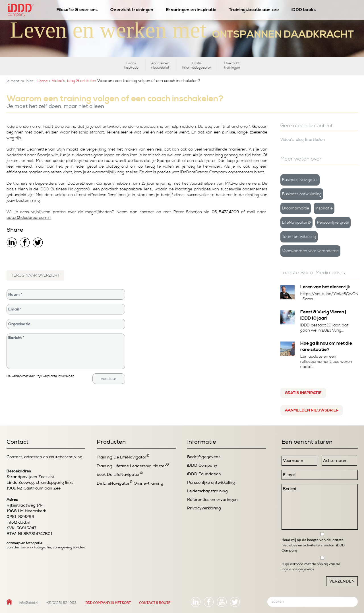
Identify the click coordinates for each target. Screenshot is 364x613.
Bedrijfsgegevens (204, 457)
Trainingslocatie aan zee (254, 10)
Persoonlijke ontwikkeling (211, 483)
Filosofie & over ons (77, 10)
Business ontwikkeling (302, 194)
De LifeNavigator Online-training (130, 483)
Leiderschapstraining (207, 491)
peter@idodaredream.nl (29, 218)
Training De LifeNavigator (123, 457)
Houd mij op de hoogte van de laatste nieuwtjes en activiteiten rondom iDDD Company (313, 545)
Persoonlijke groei (333, 223)
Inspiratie (324, 208)
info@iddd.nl (18, 522)
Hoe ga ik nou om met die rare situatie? (326, 346)
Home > (44, 81)
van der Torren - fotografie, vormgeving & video (46, 547)
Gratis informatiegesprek (197, 65)
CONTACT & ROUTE (155, 603)
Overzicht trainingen (132, 10)
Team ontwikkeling (299, 237)
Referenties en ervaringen (212, 500)
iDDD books (304, 10)
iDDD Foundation (204, 474)
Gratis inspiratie (131, 65)
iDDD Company (202, 465)
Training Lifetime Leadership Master (133, 466)
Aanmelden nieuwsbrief (160, 65)
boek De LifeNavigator (120, 474)
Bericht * (66, 351)
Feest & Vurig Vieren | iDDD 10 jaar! (323, 315)
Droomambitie (296, 208)
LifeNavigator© (296, 223)
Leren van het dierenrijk (325, 287)
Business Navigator (300, 180)
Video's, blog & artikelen (74, 81)
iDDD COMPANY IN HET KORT (108, 603)
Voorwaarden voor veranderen (310, 251)
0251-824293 (20, 517)
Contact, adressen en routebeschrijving (45, 457)
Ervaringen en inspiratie (191, 10)
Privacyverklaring (204, 508)
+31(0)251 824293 (61, 603)
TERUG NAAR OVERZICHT (35, 275)
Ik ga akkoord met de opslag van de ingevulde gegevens (311, 567)
